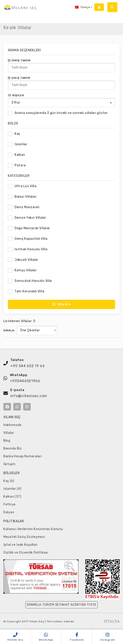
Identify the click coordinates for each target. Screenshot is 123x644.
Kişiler (16, 95)
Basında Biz (13, 448)
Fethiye (10, 504)
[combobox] (37, 330)
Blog (7, 441)
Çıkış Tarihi (19, 78)
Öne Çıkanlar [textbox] (30, 330)
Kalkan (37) (12, 497)
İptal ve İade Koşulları (20, 545)
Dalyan (9, 512)
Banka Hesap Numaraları (23, 456)
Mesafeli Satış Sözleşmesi (24, 537)
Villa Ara (62, 304)
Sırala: (9, 330)
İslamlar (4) (12, 489)
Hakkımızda (12, 425)
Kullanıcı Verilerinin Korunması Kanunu (33, 529)
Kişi (16, 102)
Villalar (9, 433)
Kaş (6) (9, 481)
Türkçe (82, 7)
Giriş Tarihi (19, 60)
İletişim (9, 464)
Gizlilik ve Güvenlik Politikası (26, 553)
